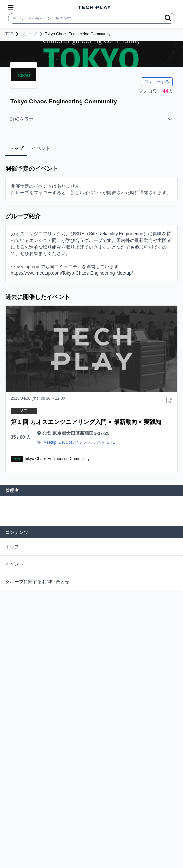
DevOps (66, 442)
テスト (99, 442)
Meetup (50, 442)
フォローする (157, 82)
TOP (9, 34)
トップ (12, 547)
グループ (29, 34)
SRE (111, 442)
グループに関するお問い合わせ (37, 582)
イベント (14, 564)
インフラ (83, 442)
